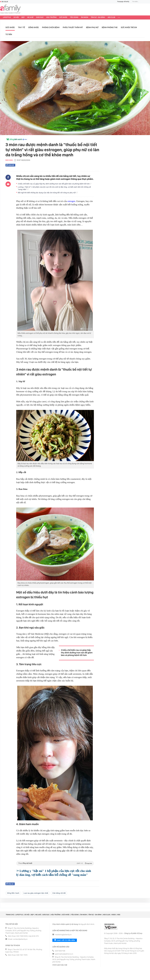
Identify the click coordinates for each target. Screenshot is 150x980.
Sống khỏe (33, 27)
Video (114, 915)
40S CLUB (111, 17)
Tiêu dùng (74, 17)
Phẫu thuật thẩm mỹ (73, 27)
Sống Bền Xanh (13, 893)
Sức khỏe (63, 17)
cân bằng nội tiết (59, 893)
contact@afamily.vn (20, 939)
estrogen (71, 201)
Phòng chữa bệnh (51, 27)
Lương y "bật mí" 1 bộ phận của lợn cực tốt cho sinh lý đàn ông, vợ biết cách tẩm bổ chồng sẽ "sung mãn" (54, 188)
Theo (55, 863)
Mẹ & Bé (30, 17)
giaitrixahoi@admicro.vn (64, 954)
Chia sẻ (10, 165)
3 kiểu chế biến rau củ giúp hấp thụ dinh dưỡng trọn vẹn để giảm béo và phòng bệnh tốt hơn (55, 184)
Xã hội (16, 17)
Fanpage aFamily (122, 2)
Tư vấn (9, 34)
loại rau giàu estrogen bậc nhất (36, 893)
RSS (119, 915)
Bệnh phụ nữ (92, 27)
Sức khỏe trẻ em (129, 27)
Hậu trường (51, 17)
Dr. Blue (4, 2)
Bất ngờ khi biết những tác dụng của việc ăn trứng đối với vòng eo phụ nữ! (48, 193)
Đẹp (23, 17)
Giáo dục (40, 17)
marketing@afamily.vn (63, 935)
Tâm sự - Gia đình (98, 17)
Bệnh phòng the (110, 27)
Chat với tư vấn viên (65, 940)
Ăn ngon (85, 17)
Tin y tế (21, 27)
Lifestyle (7, 17)
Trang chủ (10, 915)
